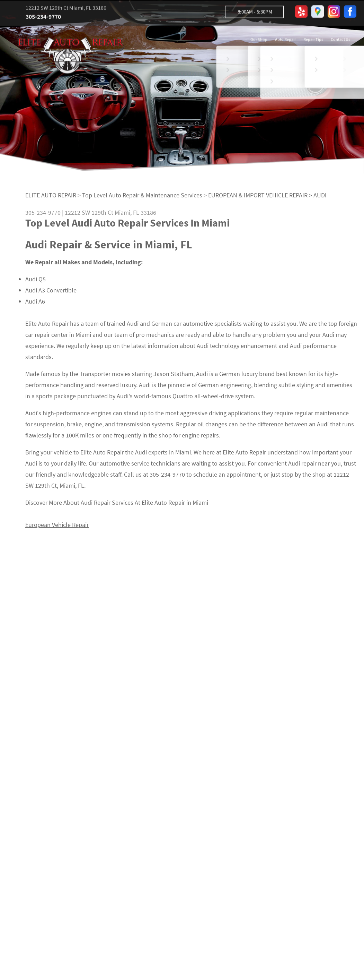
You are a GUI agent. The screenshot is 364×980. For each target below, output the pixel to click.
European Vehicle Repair (57, 527)
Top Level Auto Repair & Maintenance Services (142, 197)
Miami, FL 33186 (135, 215)
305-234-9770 (43, 18)
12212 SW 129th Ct (89, 215)
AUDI (320, 197)
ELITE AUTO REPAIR (51, 197)
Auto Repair (285, 41)
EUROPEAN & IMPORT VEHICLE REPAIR (258, 197)
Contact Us (340, 41)
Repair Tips (313, 41)
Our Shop (259, 41)
